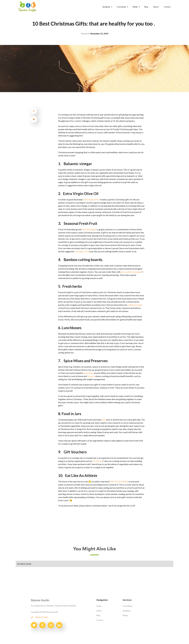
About (99, 611)
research (91, 376)
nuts (104, 420)
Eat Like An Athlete (119, 481)
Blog (98, 615)
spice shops (88, 373)
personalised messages (131, 272)
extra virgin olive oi (92, 199)
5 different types (135, 305)
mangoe (93, 229)
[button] (107, 7)
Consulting (127, 606)
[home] (27, 6)
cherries (86, 229)
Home (99, 606)
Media (125, 615)
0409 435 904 (41, 617)
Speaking (126, 611)
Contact (100, 620)
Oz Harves (98, 461)
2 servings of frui (82, 251)
